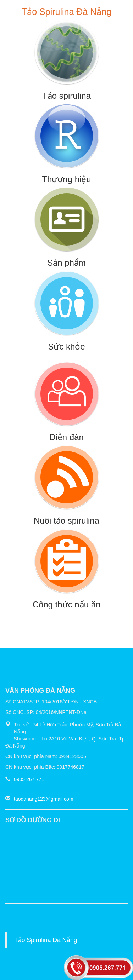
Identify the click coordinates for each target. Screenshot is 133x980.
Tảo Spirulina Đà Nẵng (46, 940)
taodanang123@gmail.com (44, 799)
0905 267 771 (29, 779)
